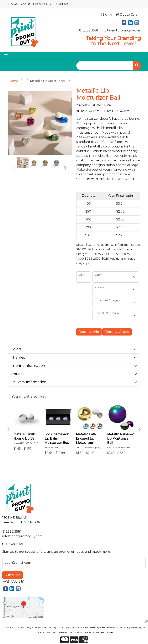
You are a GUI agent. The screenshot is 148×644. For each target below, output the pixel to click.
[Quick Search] (105, 66)
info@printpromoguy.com (121, 30)
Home (13, 4)
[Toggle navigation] (6, 56)
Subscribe (13, 575)
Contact (62, 4)
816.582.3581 (89, 30)
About (25, 4)
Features (40, 4)
